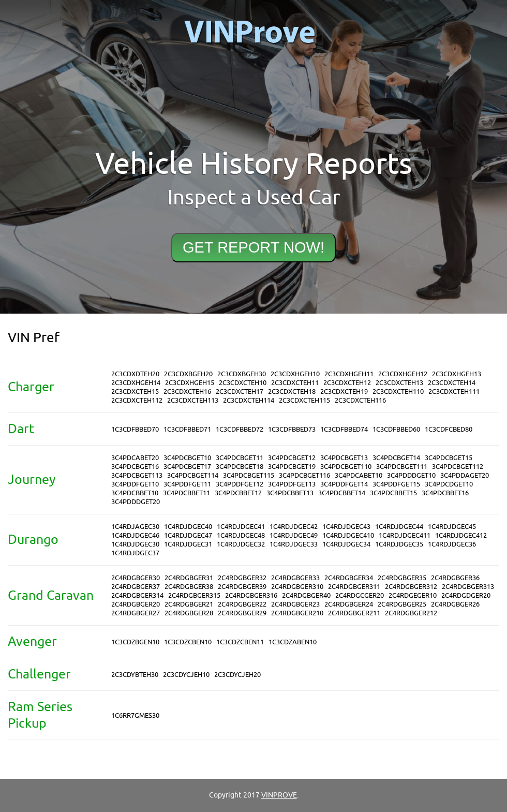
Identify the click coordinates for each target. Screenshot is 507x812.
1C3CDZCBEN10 (188, 642)
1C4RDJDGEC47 (188, 535)
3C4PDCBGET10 (187, 458)
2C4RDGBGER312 (411, 587)
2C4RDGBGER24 (349, 604)
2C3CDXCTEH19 (344, 392)
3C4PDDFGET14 (344, 484)
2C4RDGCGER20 (360, 595)
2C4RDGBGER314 (137, 595)
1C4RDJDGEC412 (461, 535)
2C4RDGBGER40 (306, 595)
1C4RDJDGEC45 (452, 527)
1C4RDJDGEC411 (405, 535)
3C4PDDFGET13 (292, 484)
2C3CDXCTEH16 (187, 392)
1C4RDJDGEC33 (294, 544)
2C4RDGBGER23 (295, 604)
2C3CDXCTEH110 (398, 392)
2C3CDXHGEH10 (295, 374)
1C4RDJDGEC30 (135, 544)
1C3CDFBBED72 (240, 429)
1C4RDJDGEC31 (188, 544)
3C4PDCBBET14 (342, 493)
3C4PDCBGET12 (292, 458)
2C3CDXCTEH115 (304, 400)
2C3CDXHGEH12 (403, 374)
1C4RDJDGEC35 (399, 544)
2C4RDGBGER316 (251, 595)
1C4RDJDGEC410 (348, 535)
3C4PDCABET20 (135, 458)
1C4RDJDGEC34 (346, 544)
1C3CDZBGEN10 (135, 642)
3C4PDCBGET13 (344, 458)
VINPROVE (279, 795)
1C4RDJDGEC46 (135, 535)
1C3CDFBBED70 (135, 429)
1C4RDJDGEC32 (241, 544)
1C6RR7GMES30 (135, 715)
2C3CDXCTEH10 (243, 383)
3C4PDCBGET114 (193, 475)
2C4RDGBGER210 (297, 613)
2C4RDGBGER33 (295, 578)
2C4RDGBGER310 (297, 587)
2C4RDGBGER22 (242, 604)
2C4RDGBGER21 (189, 604)
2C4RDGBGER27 (136, 613)
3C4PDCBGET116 (304, 475)
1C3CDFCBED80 (449, 429)
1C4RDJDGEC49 (294, 535)
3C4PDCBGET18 (240, 467)
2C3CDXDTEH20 (135, 374)
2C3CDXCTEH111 (454, 392)
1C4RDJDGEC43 (346, 527)
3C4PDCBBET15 (393, 493)
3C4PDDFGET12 (240, 484)
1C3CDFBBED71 (187, 429)
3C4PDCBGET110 (346, 467)
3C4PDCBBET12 (238, 493)
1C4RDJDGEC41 (241, 527)
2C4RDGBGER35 (402, 578)
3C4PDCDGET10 (449, 484)
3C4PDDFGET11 (187, 484)
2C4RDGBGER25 (402, 604)
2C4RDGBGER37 (136, 587)
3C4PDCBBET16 (445, 493)
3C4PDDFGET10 (135, 484)
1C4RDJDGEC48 (241, 535)
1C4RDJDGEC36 (452, 544)
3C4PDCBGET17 (187, 467)
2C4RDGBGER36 (455, 578)
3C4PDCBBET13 (290, 493)
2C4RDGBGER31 (189, 578)
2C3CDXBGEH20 (188, 374)
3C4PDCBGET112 (458, 467)
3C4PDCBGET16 (135, 467)
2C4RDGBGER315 (194, 595)
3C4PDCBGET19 (292, 467)
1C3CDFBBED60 (396, 429)
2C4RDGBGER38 (189, 587)
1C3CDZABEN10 (293, 642)
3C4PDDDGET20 (136, 502)
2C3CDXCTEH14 (452, 383)
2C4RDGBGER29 (242, 613)
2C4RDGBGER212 (411, 613)
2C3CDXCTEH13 (399, 383)
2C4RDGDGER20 (466, 595)
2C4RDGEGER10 (413, 595)
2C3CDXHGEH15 (190, 383)
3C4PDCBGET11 (240, 458)
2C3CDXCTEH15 (135, 392)
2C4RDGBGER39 (242, 587)
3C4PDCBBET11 (187, 493)
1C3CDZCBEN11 (240, 642)
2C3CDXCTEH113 (193, 400)
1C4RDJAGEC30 (135, 527)
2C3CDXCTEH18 (292, 392)
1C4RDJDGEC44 (399, 527)
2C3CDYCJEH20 (237, 675)
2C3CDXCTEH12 (347, 383)
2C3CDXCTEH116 (360, 400)
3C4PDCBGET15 (449, 458)
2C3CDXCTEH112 (137, 400)
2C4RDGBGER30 (136, 578)
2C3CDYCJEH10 (186, 675)
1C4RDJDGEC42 (294, 527)
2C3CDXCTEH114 (249, 400)
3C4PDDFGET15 (396, 484)
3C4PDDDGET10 (411, 475)
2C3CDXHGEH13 (457, 374)
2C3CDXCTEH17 (240, 392)
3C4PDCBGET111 (402, 467)
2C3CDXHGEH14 (136, 383)
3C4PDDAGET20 (465, 475)
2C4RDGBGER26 (455, 604)
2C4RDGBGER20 (136, 604)
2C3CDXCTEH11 (295, 383)
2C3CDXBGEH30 (242, 374)
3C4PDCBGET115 (249, 475)
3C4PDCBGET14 (396, 458)
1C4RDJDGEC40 (188, 527)
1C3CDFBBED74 (344, 429)
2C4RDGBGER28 (189, 613)
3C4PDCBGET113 (137, 475)
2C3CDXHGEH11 (349, 374)
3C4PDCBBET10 (135, 493)
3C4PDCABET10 (359, 475)
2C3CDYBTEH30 (135, 675)
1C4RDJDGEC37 (135, 553)
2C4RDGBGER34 (349, 578)
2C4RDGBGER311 (354, 587)
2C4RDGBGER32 (242, 578)
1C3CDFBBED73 (292, 429)
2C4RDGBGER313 (468, 587)
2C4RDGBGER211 (354, 613)
